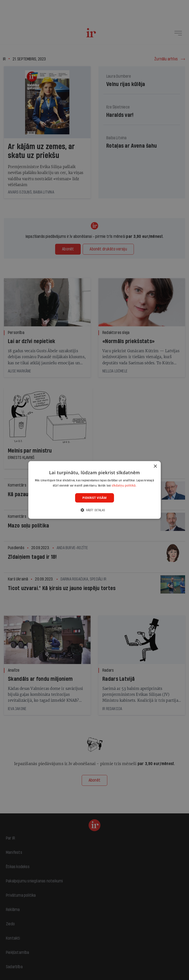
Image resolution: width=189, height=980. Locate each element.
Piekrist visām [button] (94, 498)
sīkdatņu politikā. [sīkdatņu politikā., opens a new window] (124, 485)
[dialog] (94, 490)
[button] (94, 510)
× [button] (155, 466)
